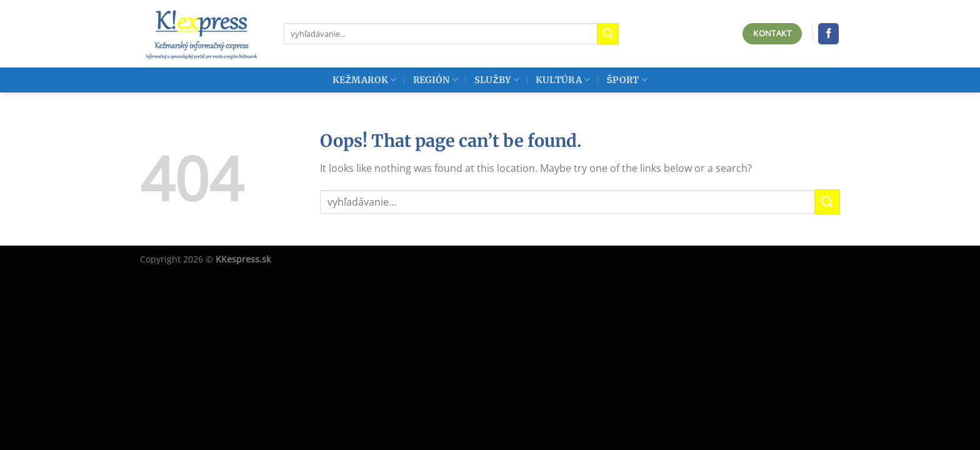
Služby (497, 80)
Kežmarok (365, 80)
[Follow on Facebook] (828, 34)
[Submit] (608, 34)
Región (436, 80)
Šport (627, 80)
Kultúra (563, 80)
